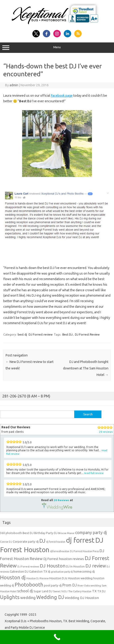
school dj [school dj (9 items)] (25, 591)
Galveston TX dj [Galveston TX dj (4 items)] (40, 572)
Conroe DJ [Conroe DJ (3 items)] (6, 542)
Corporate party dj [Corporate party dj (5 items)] (26, 541)
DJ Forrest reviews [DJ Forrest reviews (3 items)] (28, 567)
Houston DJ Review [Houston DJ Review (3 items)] (37, 578)
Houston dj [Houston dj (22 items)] (13, 577)
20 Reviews (61, 500)
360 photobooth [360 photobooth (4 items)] (11, 533)
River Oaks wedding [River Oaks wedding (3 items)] (89, 586)
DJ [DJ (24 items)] (42, 541)
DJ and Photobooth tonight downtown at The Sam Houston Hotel (86, 368)
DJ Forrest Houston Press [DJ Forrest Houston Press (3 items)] (84, 551)
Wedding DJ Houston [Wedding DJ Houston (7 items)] (82, 598)
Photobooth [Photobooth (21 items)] (29, 585)
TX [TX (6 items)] (94, 591)
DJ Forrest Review (87, 334)
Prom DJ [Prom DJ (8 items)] (70, 585)
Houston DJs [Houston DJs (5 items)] (58, 578)
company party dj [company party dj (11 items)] (91, 532)
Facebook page (62, 96)
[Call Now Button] (57, 637)
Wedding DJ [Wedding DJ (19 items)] (50, 597)
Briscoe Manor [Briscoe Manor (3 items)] (66, 533)
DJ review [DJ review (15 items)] (96, 566)
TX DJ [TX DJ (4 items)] (101, 591)
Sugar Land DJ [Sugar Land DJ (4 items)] (43, 591)
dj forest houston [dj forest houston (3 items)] (56, 542)
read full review (94, 473)
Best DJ (67, 334)
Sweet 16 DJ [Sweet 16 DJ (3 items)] (60, 591)
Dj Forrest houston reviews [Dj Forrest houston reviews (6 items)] (64, 559)
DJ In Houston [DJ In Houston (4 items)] (75, 566)
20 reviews (106, 432)
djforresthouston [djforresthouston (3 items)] (60, 551)
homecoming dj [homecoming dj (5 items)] (84, 571)
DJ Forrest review (41, 334)
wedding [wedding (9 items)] (28, 598)
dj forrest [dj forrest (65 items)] (80, 540)
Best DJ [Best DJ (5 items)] (28, 533)
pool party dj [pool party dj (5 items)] (53, 585)
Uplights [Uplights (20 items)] (10, 597)
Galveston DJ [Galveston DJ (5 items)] (19, 571)
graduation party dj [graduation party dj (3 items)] (62, 572)
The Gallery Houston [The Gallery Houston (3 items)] (80, 591)
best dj (22, 334)
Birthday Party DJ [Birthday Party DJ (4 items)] (46, 533)
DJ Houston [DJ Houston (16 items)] (53, 566)
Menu (57, 48)
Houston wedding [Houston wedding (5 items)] (80, 578)
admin (14, 85)
